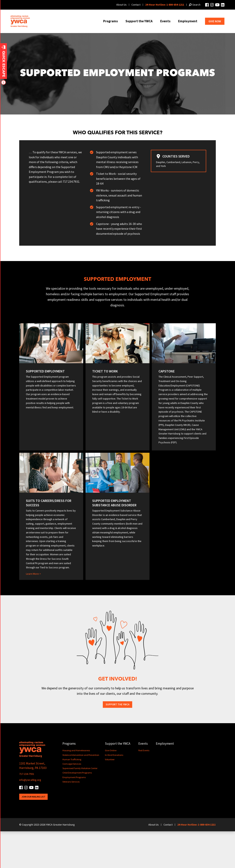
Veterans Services (71, 819)
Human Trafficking (72, 796)
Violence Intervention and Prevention (82, 792)
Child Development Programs (78, 810)
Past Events (146, 787)
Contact (136, 5)
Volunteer (112, 796)
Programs (110, 21)
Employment (188, 21)
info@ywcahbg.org (32, 816)
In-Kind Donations (116, 792)
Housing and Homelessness (77, 787)
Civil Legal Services (72, 801)
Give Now (215, 21)
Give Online (113, 787)
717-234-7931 (28, 810)
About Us (121, 5)
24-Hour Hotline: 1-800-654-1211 (165, 5)
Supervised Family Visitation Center (81, 805)
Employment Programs (75, 814)
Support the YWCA (139, 21)
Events (165, 21)
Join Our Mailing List (35, 833)
